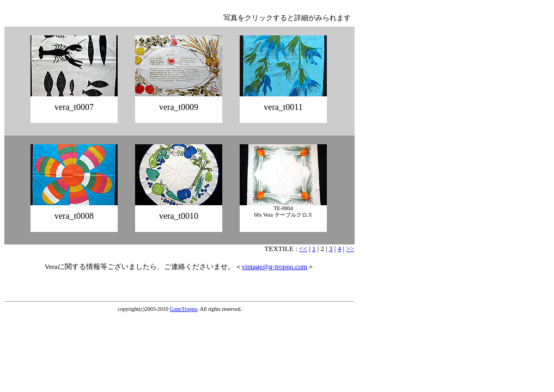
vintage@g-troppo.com (275, 267)
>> (350, 249)
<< (303, 249)
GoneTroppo (184, 309)
